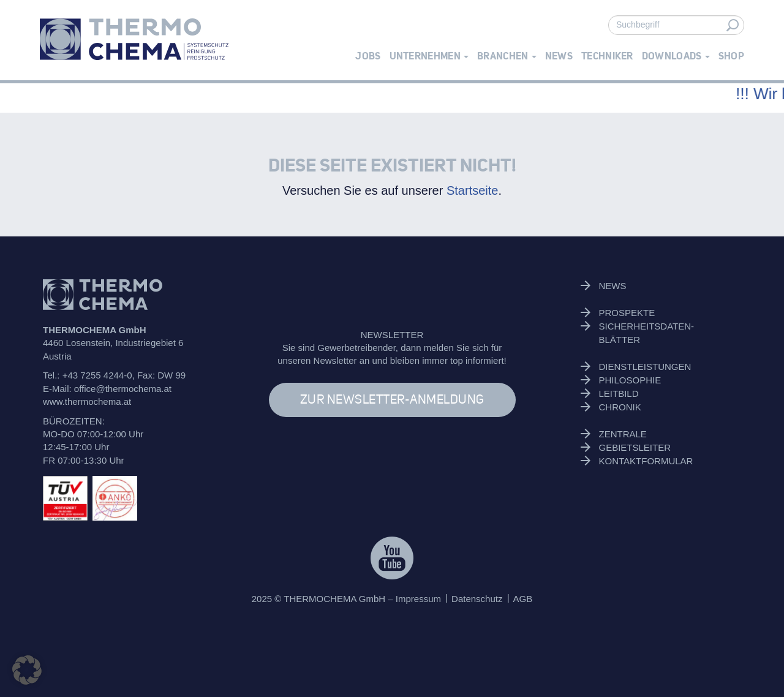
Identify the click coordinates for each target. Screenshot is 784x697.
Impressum (418, 599)
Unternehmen (429, 56)
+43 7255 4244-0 (97, 375)
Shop (731, 56)
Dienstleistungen (645, 367)
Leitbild (619, 394)
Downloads (676, 56)
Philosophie (630, 380)
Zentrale (623, 434)
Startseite (472, 190)
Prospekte (627, 313)
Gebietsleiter (635, 447)
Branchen (507, 56)
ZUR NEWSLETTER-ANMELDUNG (392, 400)
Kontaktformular (646, 461)
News (559, 56)
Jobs (368, 56)
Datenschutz (477, 599)
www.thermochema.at (87, 401)
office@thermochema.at (123, 389)
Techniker (607, 56)
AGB (523, 599)
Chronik (620, 407)
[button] (27, 670)
